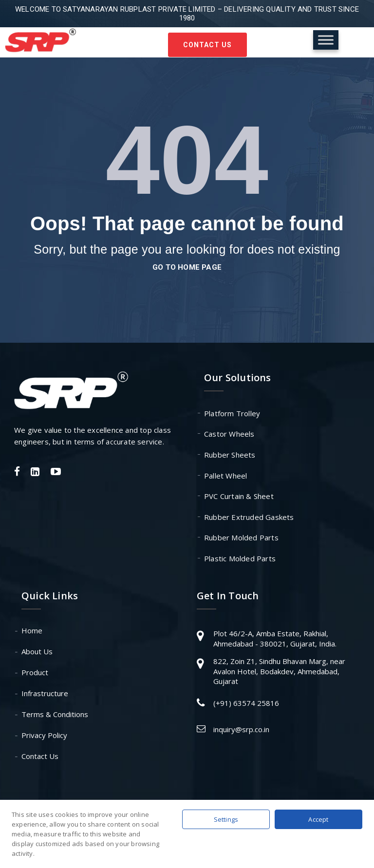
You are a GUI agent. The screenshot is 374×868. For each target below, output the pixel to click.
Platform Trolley (232, 413)
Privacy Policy (44, 735)
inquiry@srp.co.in (241, 729)
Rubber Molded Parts (241, 537)
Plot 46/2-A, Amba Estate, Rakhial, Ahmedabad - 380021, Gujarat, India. (275, 638)
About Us (37, 651)
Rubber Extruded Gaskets (249, 517)
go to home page (187, 267)
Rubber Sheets (230, 455)
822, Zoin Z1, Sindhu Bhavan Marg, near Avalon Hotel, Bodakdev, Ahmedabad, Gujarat (279, 671)
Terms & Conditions (55, 714)
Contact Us (207, 45)
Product (35, 672)
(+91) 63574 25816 (246, 703)
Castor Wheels (229, 434)
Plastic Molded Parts (240, 558)
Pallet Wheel (225, 476)
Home (32, 630)
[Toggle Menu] (326, 40)
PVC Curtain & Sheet (239, 496)
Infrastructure (45, 693)
